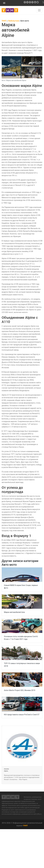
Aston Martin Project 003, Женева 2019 (20, 690)
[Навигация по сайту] (39, 10)
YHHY (25, 826)
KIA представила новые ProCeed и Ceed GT (22, 715)
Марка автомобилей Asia (14, 612)
